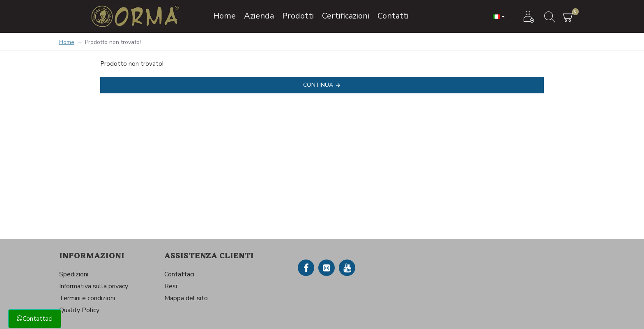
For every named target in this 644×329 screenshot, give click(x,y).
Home (67, 42)
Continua (318, 85)
